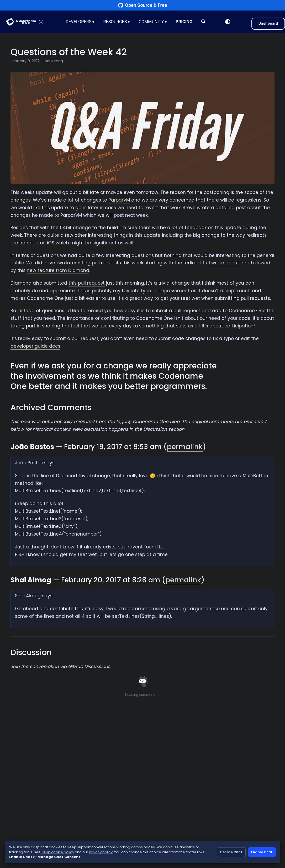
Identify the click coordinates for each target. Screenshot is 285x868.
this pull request (87, 283)
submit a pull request (74, 338)
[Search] (204, 22)
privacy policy (101, 852)
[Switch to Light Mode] (226, 22)
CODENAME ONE (22, 22)
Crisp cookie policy (58, 852)
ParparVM (119, 200)
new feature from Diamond (58, 270)
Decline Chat (231, 852)
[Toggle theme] (42, 22)
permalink (185, 447)
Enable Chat (262, 852)
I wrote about (224, 263)
